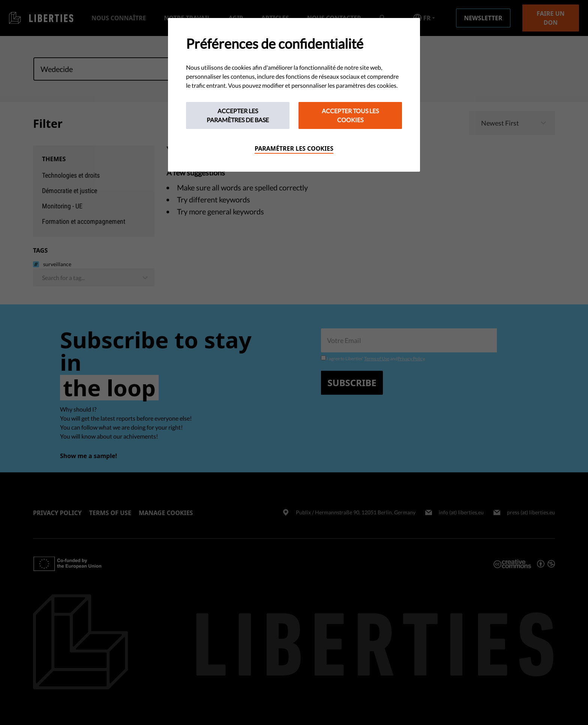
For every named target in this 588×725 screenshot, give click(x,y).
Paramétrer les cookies (294, 148)
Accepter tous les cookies (350, 115)
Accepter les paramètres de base (238, 115)
